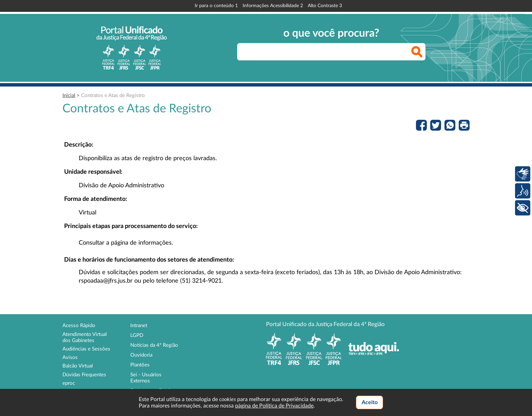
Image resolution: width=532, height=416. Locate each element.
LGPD (137, 335)
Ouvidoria (141, 355)
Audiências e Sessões (86, 349)
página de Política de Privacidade (274, 406)
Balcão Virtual (78, 366)
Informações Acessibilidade (273, 6)
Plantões (140, 365)
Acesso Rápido (79, 326)
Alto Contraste (325, 6)
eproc (69, 383)
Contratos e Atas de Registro (113, 96)
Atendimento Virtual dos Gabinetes (85, 337)
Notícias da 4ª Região (154, 345)
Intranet (139, 326)
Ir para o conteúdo (216, 6)
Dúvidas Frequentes (84, 375)
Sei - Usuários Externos (146, 378)
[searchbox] (331, 52)
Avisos (70, 357)
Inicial (69, 96)
